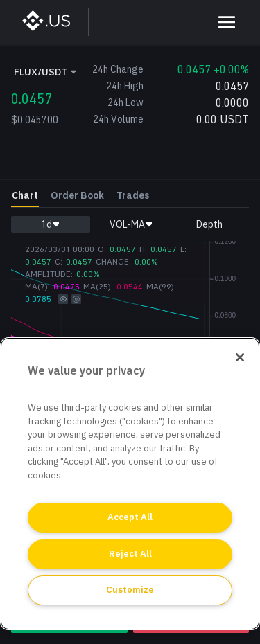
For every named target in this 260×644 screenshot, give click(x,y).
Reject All (130, 554)
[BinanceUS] (53, 22)
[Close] (240, 357)
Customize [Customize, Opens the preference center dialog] (130, 590)
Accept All (130, 517)
